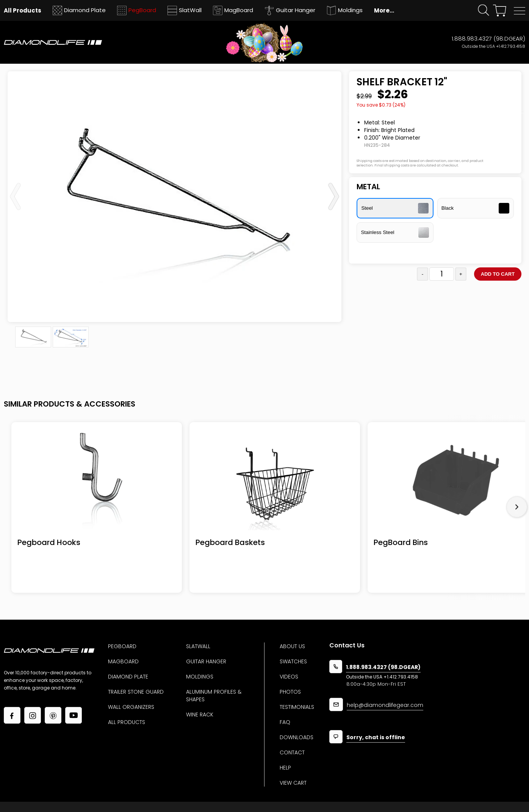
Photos (290, 692)
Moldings (200, 677)
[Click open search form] (484, 10)
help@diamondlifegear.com (385, 706)
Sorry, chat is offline (376, 738)
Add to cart (498, 274)
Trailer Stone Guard (136, 692)
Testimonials (297, 707)
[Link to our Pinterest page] (53, 715)
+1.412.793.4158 (511, 46)
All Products (127, 722)
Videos (289, 677)
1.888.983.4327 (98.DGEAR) (488, 38)
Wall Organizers (131, 707)
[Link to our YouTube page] (74, 715)
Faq (285, 722)
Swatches (293, 661)
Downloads (297, 737)
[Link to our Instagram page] (33, 715)
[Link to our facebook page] (12, 715)
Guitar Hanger (206, 661)
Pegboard (122, 646)
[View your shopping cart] (500, 11)
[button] (520, 11)
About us (292, 646)
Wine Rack (200, 715)
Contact (292, 752)
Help (285, 768)
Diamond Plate (128, 677)
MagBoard (123, 661)
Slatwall (198, 646)
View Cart (293, 783)
